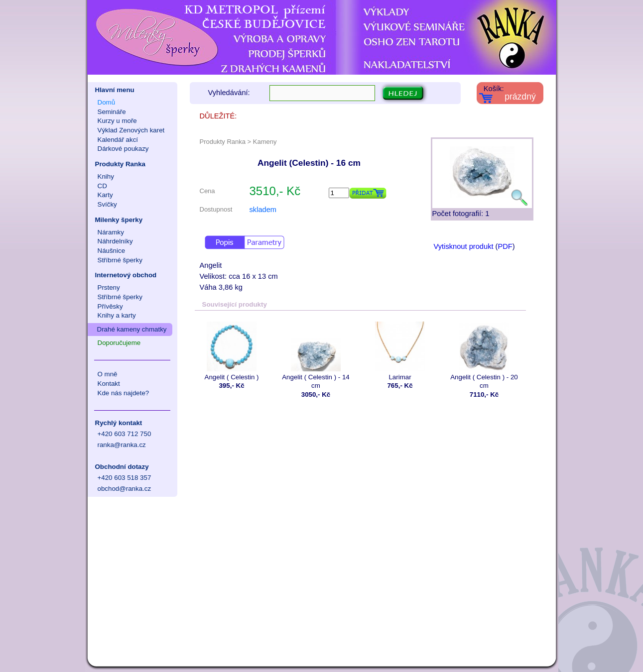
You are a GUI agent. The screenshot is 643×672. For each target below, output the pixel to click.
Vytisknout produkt (464, 246)
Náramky (111, 232)
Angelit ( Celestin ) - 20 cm (484, 355)
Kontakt (109, 384)
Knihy (106, 176)
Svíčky (107, 204)
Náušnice (112, 251)
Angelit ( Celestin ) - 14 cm (316, 355)
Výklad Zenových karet (131, 130)
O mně (108, 374)
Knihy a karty (117, 315)
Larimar (400, 351)
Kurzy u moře (117, 121)
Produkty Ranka (120, 164)
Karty (105, 195)
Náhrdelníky (115, 241)
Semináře (112, 112)
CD (102, 186)
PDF (505, 246)
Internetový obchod (126, 275)
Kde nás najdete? (124, 393)
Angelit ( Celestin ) (232, 351)
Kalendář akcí (118, 140)
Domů (107, 102)
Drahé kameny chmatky (132, 329)
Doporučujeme (119, 343)
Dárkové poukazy (123, 149)
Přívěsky (110, 306)
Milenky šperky (119, 220)
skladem (263, 210)
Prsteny (109, 287)
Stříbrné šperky (120, 260)
